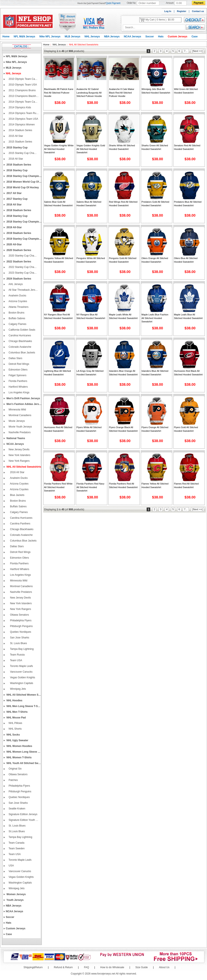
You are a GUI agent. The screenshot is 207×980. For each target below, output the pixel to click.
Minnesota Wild (17, 410)
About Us (164, 967)
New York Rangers (19, 461)
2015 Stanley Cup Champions (23, 153)
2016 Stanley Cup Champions (24, 176)
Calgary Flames (17, 324)
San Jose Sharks (19, 638)
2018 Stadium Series (19, 210)
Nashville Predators (19, 432)
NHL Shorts (15, 729)
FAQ (87, 967)
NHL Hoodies (14, 700)
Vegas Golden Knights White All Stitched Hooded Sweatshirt (59, 149)
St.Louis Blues (16, 831)
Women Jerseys (16, 894)
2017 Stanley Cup (17, 199)
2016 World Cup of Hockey (22, 187)
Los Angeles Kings (19, 392)
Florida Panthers (18, 381)
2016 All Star (16, 159)
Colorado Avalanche (20, 347)
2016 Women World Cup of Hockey (24, 182)
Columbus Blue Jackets (22, 353)
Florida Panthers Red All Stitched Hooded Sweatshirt (123, 485)
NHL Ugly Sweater (17, 740)
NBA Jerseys (112, 37)
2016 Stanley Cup (17, 170)
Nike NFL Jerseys (50, 37)
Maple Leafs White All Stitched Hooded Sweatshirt (123, 316)
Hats (161, 37)
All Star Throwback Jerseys (23, 290)
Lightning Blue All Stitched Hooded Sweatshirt (57, 373)
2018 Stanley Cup (17, 216)
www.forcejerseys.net (103, 974)
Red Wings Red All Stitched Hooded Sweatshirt (123, 204)
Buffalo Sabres (17, 318)
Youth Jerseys (15, 900)
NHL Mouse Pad (16, 718)
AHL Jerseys (15, 284)
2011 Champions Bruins (22, 90)
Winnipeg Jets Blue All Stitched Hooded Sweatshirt (156, 91)
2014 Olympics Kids (20, 107)
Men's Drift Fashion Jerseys (23, 398)
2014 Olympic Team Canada (23, 102)
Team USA (15, 660)
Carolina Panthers (19, 524)
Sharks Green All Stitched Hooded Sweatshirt (155, 147)
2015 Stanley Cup (17, 148)
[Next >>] (197, 51)
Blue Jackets (16, 495)
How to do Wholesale (112, 967)
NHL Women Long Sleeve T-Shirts (24, 752)
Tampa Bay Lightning (21, 649)
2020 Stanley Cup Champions (23, 256)
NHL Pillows (15, 723)
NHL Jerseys (92, 37)
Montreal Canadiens (20, 415)
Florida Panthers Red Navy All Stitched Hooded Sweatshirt (91, 487)
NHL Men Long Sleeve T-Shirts (24, 706)
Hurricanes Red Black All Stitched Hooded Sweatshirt (188, 373)
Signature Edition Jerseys (23, 814)
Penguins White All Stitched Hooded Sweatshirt (91, 260)
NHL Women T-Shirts (19, 757)
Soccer (150, 37)
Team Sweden (16, 848)
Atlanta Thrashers (18, 307)
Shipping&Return (33, 967)
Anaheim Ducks (17, 296)
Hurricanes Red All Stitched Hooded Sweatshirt (58, 429)
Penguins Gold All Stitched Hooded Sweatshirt (123, 260)
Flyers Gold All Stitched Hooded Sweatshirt (186, 429)
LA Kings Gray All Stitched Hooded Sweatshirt (90, 373)
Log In (168, 11)
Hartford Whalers (18, 387)
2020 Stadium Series (19, 250)
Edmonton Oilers (18, 370)
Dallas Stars (15, 358)
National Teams (16, 438)
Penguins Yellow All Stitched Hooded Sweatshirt (59, 260)
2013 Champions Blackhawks (23, 96)
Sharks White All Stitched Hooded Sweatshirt (122, 147)
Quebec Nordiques (20, 632)
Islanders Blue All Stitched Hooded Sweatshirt (155, 373)
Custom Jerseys (178, 37)
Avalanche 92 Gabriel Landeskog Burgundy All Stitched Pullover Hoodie (89, 93)
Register (182, 11)
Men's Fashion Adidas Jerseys (24, 404)
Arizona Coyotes (18, 301)
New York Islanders (19, 455)
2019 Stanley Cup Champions (24, 239)
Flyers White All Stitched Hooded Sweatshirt (89, 429)
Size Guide (142, 967)
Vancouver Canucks (20, 672)
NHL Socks (13, 735)
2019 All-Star (14, 227)
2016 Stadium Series (19, 165)
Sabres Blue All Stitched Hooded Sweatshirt (89, 204)
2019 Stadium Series (19, 233)
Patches (13, 780)
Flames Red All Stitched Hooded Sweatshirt (186, 485)
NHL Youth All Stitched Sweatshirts (24, 763)
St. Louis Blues (18, 643)
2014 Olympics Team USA (23, 119)
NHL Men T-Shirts (17, 712)
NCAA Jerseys (133, 37)
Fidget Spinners (17, 375)
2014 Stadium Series (20, 130)
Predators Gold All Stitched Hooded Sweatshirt (155, 204)
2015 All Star (16, 136)
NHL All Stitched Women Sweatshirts (24, 695)
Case (195, 37)
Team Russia (16, 655)
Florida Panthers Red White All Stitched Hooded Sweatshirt (58, 487)
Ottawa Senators (18, 615)
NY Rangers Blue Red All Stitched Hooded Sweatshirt (58, 316)
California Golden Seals (22, 330)
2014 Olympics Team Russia (23, 113)
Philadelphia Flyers (20, 620)
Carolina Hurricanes (20, 335)
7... (186, 51)
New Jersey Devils (19, 449)
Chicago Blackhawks (20, 341)
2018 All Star (14, 205)
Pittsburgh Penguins (20, 626)
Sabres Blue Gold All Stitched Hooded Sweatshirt (58, 204)
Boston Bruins (16, 313)
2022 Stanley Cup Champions (23, 267)
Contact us (198, 11)
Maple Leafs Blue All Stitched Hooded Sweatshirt (188, 316)
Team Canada (16, 843)
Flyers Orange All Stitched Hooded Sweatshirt (155, 429)
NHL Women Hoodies (19, 746)
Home (6, 37)
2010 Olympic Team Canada (23, 79)
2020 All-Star (14, 244)
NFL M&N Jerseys (24, 37)
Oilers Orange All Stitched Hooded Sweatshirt (155, 260)
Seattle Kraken (17, 809)
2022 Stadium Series (19, 262)
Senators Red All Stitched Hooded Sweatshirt (187, 147)
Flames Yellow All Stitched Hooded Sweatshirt (155, 485)
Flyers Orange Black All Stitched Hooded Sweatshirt (123, 429)
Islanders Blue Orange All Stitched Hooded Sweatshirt (123, 373)
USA (11, 866)
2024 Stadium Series (19, 279)
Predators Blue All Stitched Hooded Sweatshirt (188, 204)
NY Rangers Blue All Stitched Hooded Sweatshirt (91, 316)
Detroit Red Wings (19, 364)
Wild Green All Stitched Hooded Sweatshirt (186, 91)
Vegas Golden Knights (22, 677)
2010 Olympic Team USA (22, 85)
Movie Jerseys (16, 421)
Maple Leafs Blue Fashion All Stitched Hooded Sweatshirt (155, 318)
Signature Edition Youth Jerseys (23, 820)
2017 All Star (14, 193)
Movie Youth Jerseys (20, 427)
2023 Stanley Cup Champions (23, 273)
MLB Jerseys (73, 37)
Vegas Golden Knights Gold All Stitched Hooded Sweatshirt (91, 149)
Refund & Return (63, 967)
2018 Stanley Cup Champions (24, 222)
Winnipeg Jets (17, 689)
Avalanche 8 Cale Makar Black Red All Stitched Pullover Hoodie (122, 93)
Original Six (15, 769)
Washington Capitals (21, 683)
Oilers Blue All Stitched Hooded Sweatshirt (186, 260)
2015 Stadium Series (20, 142)
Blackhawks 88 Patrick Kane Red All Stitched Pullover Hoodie (59, 93)
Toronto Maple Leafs (21, 666)
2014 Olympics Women (21, 125)
